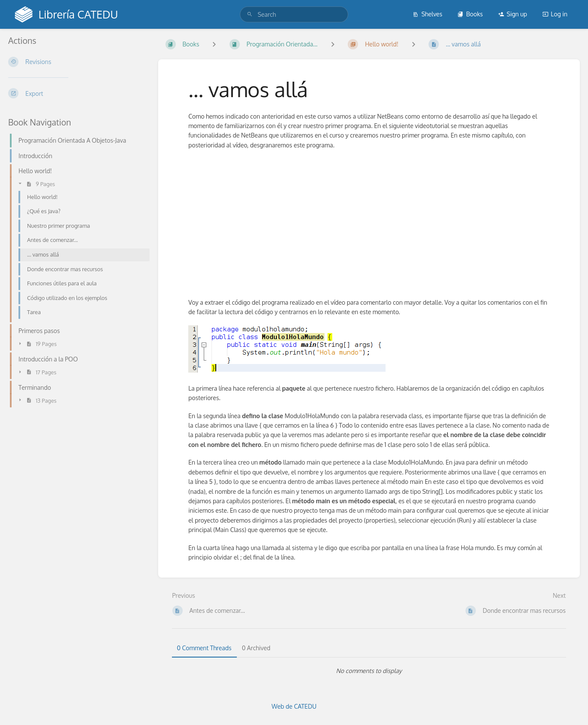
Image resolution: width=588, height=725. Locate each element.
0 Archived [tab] (256, 648)
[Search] (250, 14)
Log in (555, 14)
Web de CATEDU (294, 706)
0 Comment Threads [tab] (204, 648)
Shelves (427, 14)
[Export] (76, 93)
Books (470, 14)
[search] (294, 14)
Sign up (513, 14)
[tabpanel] (369, 671)
